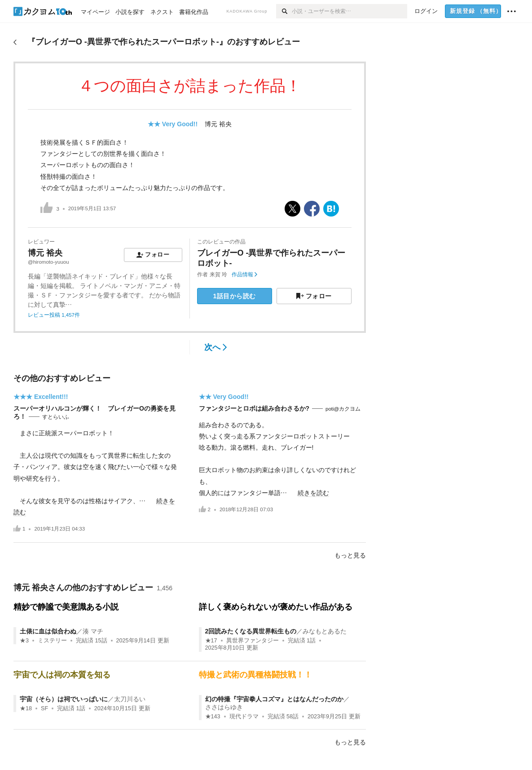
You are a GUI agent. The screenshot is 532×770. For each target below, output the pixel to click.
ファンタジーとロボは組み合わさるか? (254, 408)
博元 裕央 (218, 124)
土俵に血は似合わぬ (48, 631)
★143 (213, 717)
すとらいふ (56, 417)
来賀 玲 (218, 274)
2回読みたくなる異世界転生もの (251, 631)
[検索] (284, 11)
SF (44, 708)
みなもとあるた (325, 631)
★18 (26, 708)
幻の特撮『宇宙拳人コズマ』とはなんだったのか (274, 699)
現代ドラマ (244, 717)
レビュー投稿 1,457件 (54, 315)
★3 (24, 641)
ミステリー (52, 641)
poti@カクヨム (343, 409)
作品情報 (244, 274)
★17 (211, 641)
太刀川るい (130, 699)
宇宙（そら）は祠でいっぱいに (64, 699)
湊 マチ (93, 631)
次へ (216, 347)
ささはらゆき (224, 707)
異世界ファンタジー (253, 641)
